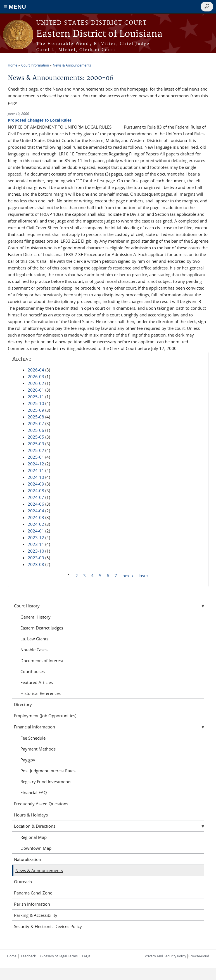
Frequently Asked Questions (41, 804)
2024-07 (36, 497)
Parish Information (32, 904)
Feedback (28, 956)
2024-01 (36, 531)
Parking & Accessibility (36, 915)
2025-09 (36, 410)
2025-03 (36, 444)
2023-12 (36, 538)
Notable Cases (34, 650)
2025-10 (36, 403)
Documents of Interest (42, 661)
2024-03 (36, 517)
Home (13, 65)
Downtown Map (36, 848)
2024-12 (36, 464)
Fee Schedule (33, 738)
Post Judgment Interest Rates (48, 771)
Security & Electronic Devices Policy (48, 926)
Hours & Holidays (31, 815)
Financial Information (35, 727)
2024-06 (36, 504)
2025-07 (36, 423)
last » (143, 575)
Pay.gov (28, 760)
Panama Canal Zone (33, 893)
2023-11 (36, 544)
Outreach (23, 882)
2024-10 (36, 477)
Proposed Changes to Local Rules (40, 120)
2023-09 (36, 558)
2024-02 (36, 524)
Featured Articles (37, 682)
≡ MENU (15, 7)
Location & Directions (35, 826)
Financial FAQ (34, 792)
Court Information (35, 65)
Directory (23, 704)
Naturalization (28, 859)
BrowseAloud (199, 956)
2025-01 (36, 457)
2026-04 (36, 370)
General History (35, 617)
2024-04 (36, 511)
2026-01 (36, 390)
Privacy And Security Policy (165, 956)
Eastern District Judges (42, 628)
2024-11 (36, 470)
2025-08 (36, 417)
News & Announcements (72, 65)
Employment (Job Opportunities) (45, 716)
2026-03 (36, 377)
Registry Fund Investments (46, 782)
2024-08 (36, 491)
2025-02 (36, 450)
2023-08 (36, 564)
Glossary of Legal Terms (59, 956)
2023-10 (36, 551)
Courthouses (33, 671)
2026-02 (36, 383)
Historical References (41, 693)
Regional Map (34, 837)
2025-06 (36, 430)
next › (128, 575)
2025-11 (36, 397)
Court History (27, 606)
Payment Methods (38, 749)
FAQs (86, 956)
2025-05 (36, 437)
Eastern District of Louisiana (99, 34)
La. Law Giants (34, 639)
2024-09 (36, 484)
